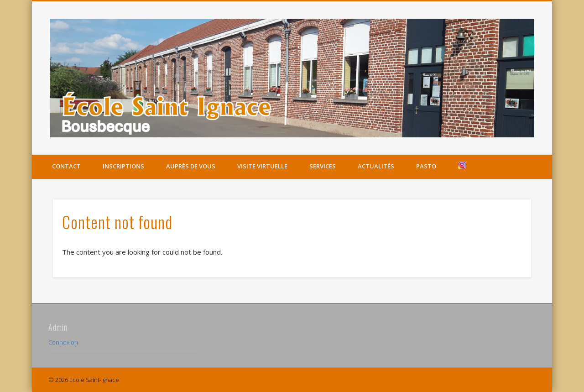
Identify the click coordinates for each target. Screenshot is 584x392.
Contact (66, 166)
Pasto (426, 166)
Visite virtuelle (262, 166)
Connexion (63, 342)
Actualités (376, 166)
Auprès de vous (191, 166)
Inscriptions (123, 166)
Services (323, 166)
